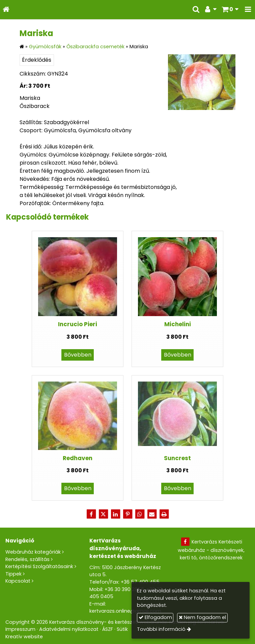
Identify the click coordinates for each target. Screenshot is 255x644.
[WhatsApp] (140, 514)
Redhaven (78, 458)
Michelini (178, 324)
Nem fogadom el (202, 617)
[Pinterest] (128, 514)
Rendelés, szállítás (27, 559)
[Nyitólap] (6, 10)
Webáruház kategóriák (33, 552)
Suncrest (177, 458)
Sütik (122, 629)
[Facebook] (91, 514)
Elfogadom (155, 617)
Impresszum (20, 629)
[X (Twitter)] (103, 514)
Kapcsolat (18, 581)
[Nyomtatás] (164, 514)
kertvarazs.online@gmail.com (125, 611)
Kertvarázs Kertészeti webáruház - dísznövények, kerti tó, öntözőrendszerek (211, 550)
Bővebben (78, 355)
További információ (161, 629)
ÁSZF (108, 629)
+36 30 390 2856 (124, 589)
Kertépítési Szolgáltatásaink (39, 566)
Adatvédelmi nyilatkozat (69, 629)
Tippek (13, 574)
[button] (248, 10)
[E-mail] (152, 514)
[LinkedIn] (115, 514)
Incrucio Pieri (78, 324)
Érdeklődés (37, 60)
